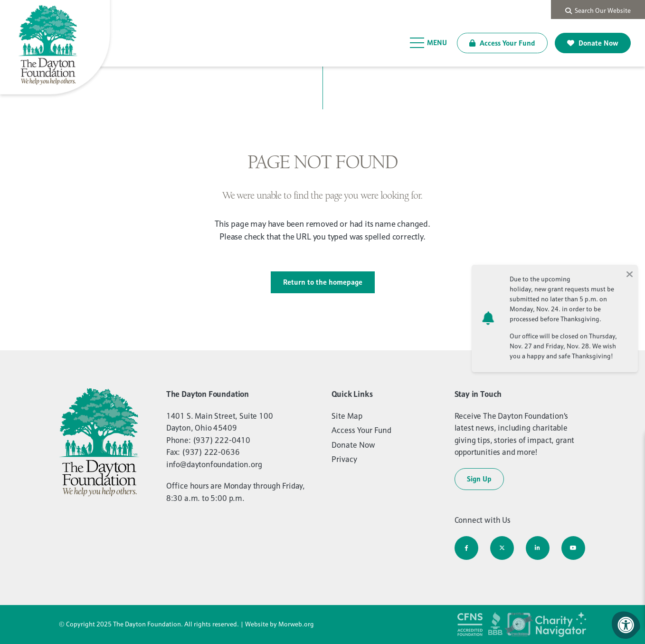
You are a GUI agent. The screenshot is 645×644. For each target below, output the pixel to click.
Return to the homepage (323, 282)
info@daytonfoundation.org (214, 464)
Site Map (347, 416)
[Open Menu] (429, 43)
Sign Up (479, 479)
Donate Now (593, 43)
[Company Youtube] (573, 548)
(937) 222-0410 (222, 440)
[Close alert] (629, 273)
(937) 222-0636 (211, 452)
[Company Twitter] (502, 548)
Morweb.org (296, 624)
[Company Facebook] (466, 548)
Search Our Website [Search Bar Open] (598, 10)
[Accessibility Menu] (626, 625)
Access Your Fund (502, 43)
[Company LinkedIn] (538, 548)
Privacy (344, 459)
